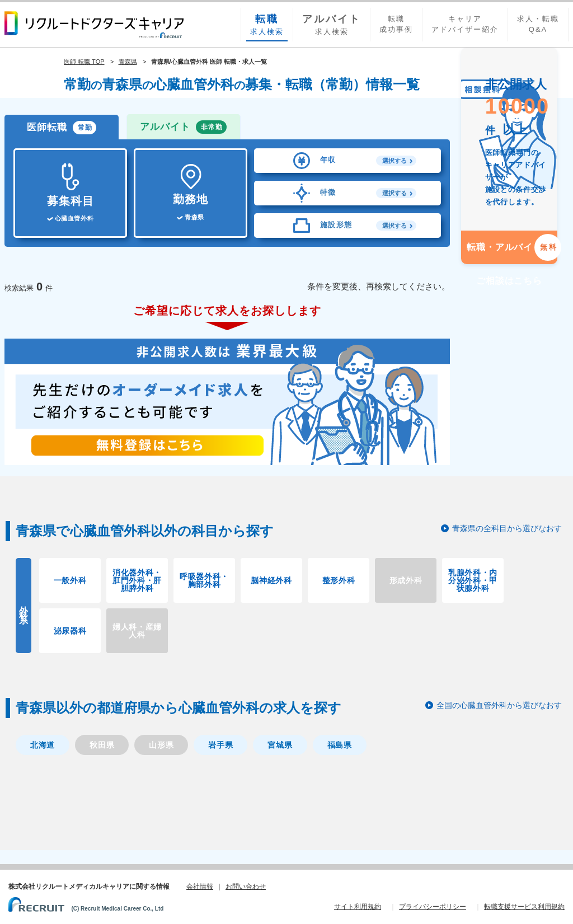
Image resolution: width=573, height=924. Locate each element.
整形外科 (339, 580)
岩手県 (220, 745)
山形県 (161, 745)
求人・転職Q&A (538, 24)
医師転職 (62, 128)
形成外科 (406, 580)
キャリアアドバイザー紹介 (465, 24)
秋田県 (102, 745)
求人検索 (267, 24)
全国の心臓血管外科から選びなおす (499, 705)
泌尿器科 (70, 631)
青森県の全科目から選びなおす (507, 528)
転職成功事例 (396, 24)
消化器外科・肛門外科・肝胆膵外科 (137, 580)
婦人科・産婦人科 (137, 631)
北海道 (43, 745)
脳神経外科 (271, 580)
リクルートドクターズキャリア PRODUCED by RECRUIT (94, 25)
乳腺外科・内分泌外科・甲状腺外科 (473, 580)
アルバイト (183, 127)
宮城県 (280, 745)
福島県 (340, 745)
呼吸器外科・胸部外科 (204, 580)
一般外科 (70, 580)
